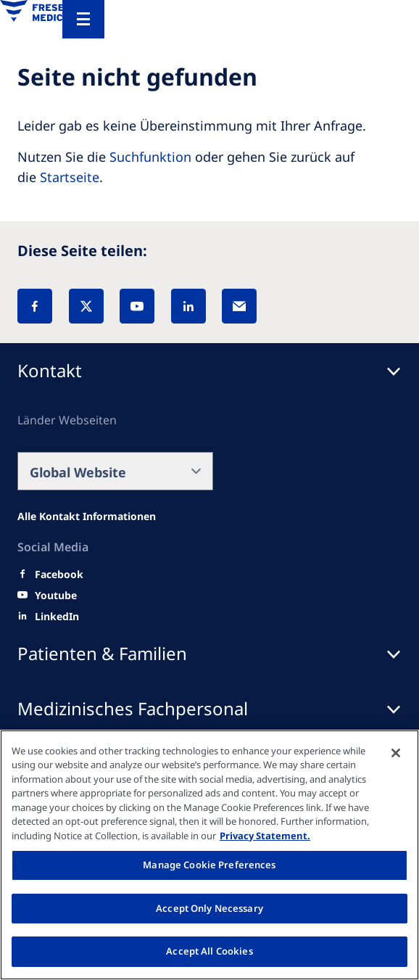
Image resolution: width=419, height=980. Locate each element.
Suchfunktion (150, 157)
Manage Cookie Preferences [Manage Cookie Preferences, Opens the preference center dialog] (209, 865)
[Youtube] (56, 596)
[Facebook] (35, 306)
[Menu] (83, 19)
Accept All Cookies (209, 951)
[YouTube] (137, 306)
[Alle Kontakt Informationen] (87, 516)
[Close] (396, 753)
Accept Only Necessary (209, 908)
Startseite (70, 177)
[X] (86, 306)
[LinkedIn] (188, 306)
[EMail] (239, 306)
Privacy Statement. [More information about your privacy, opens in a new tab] (265, 836)
